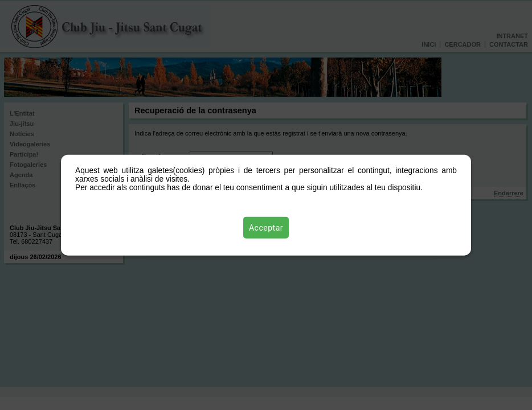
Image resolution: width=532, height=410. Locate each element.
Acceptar (266, 227)
